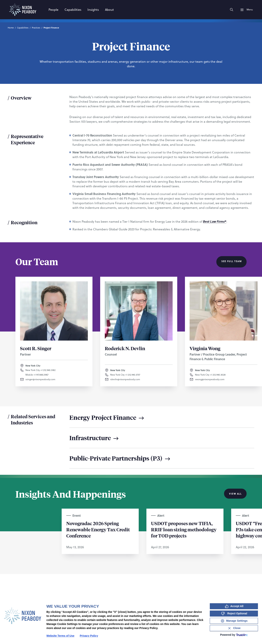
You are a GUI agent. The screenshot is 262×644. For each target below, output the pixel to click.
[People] (53, 10)
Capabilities (23, 28)
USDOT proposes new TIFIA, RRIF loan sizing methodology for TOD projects (184, 529)
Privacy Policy (89, 636)
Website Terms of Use (60, 636)
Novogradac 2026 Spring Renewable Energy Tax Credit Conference (98, 529)
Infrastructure (94, 438)
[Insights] (93, 10)
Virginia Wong (205, 348)
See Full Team (231, 261)
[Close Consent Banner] (234, 628)
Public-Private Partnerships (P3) (120, 458)
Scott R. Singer (36, 348)
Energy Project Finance (107, 417)
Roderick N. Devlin (125, 348)
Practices (36, 28)
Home (11, 28)
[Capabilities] (73, 10)
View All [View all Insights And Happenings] (235, 494)
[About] (109, 10)
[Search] (232, 10)
